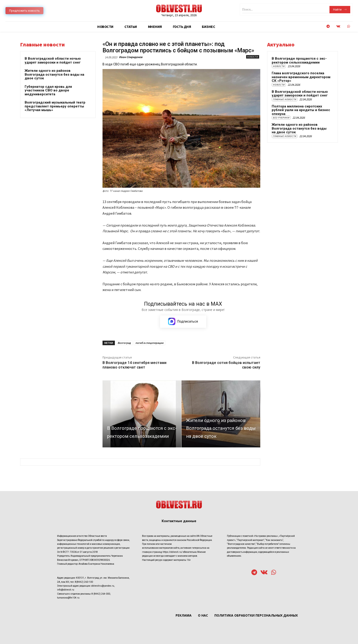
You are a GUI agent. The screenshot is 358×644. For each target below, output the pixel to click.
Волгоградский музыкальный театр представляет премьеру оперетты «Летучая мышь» (55, 106)
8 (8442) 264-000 (101, 594)
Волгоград (124, 343)
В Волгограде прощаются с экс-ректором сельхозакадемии (299, 60)
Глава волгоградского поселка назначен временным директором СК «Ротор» (301, 77)
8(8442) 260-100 (84, 582)
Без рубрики (281, 118)
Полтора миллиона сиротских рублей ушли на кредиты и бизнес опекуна (301, 110)
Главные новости (285, 99)
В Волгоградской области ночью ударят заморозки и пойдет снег (53, 60)
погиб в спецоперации (149, 343)
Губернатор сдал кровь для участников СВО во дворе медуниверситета (48, 90)
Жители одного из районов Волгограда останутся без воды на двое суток (54, 74)
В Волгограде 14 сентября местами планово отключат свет (134, 365)
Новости (253, 57)
